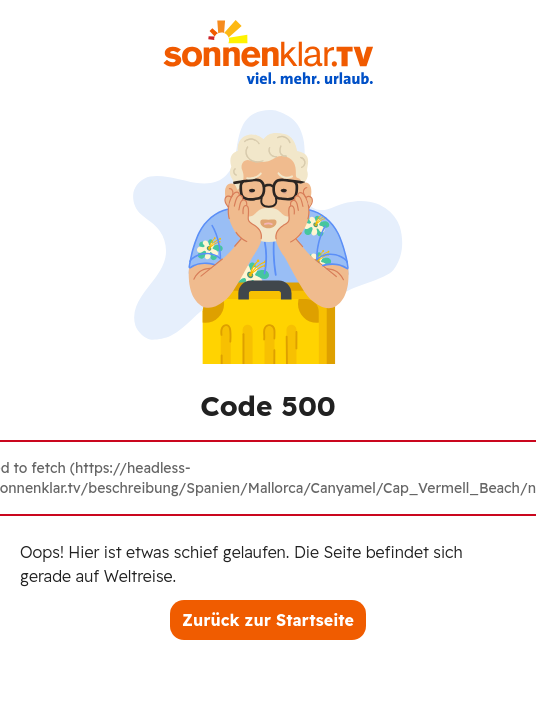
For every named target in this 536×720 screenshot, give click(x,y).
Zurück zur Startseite (268, 620)
